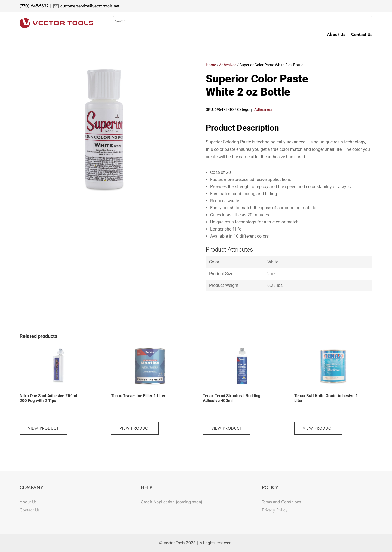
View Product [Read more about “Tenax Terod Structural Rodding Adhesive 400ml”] (227, 428)
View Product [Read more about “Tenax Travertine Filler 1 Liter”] (135, 428)
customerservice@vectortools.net (89, 6)
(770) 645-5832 (34, 6)
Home (211, 65)
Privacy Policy (275, 510)
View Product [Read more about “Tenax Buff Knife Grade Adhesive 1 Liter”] (318, 428)
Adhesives (228, 65)
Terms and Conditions (281, 502)
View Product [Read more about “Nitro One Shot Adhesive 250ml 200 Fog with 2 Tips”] (43, 428)
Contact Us (362, 35)
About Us (336, 35)
